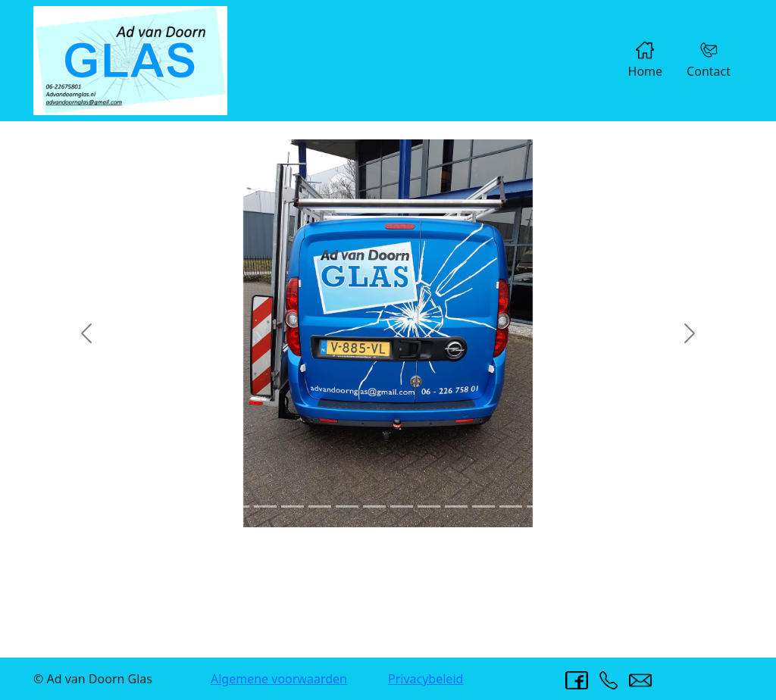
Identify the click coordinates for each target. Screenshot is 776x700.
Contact (709, 60)
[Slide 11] (483, 506)
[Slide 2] (238, 506)
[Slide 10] (456, 506)
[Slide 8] (402, 506)
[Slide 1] (211, 506)
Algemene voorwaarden (279, 679)
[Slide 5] (320, 506)
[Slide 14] (565, 506)
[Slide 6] (347, 506)
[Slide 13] (538, 506)
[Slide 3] (265, 506)
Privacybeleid (426, 679)
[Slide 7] (374, 506)
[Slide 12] (511, 506)
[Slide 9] (429, 506)
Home (646, 60)
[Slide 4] (293, 506)
